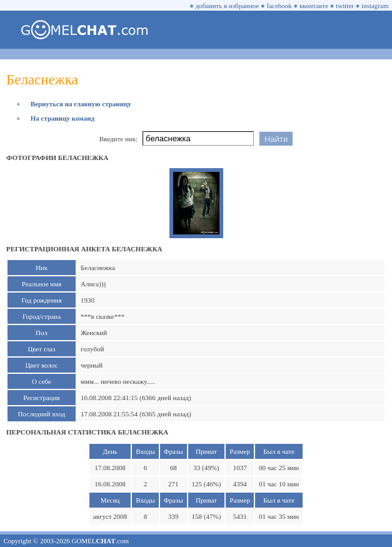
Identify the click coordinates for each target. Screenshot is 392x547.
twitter (345, 6)
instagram (375, 6)
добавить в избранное (228, 6)
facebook (279, 6)
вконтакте (314, 6)
